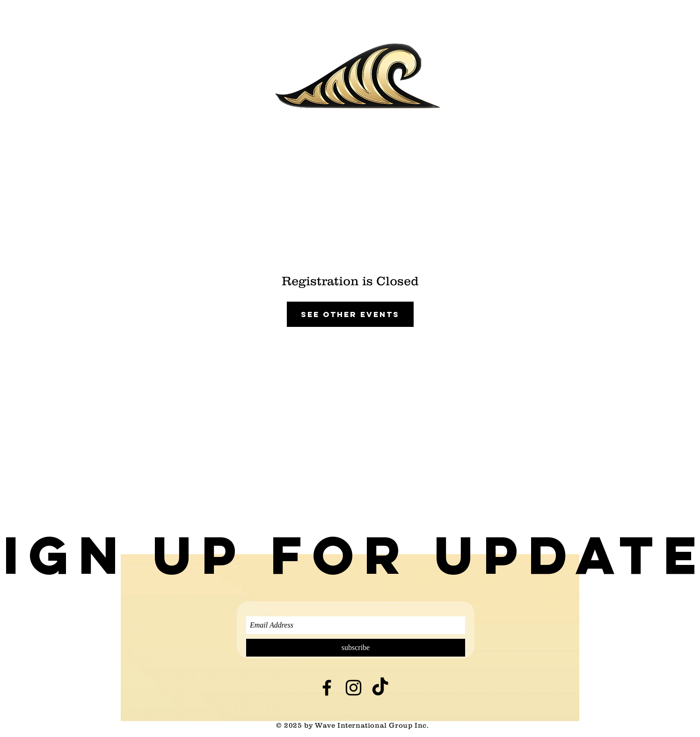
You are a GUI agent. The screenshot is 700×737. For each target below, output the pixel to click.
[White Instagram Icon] (354, 137)
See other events (350, 314)
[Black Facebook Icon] (327, 688)
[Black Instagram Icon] (354, 688)
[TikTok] (385, 137)
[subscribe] (356, 648)
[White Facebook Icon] (324, 137)
